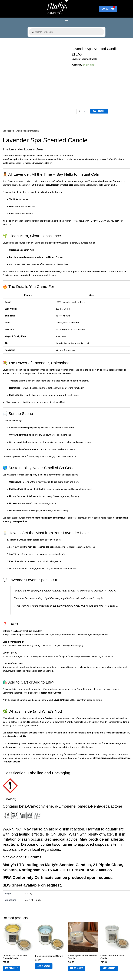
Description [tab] (8, 131)
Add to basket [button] (12, 968)
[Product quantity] (79, 111)
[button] (67, 21)
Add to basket (99, 111)
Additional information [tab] (28, 131)
